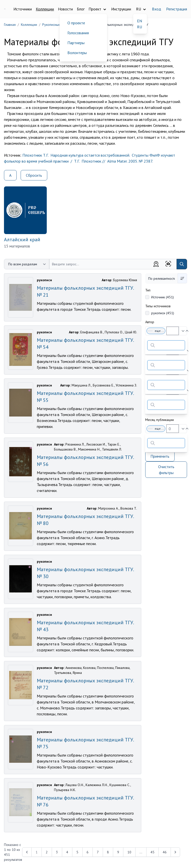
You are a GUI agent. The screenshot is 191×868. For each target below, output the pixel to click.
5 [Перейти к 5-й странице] (77, 852)
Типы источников (158, 306)
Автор (150, 322)
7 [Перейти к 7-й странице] (98, 852)
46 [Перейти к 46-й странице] (165, 852)
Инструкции (121, 9)
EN (140, 21)
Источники (23, 9)
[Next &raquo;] (175, 852)
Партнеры (76, 43)
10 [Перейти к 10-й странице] (129, 852)
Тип (148, 290)
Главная (10, 25)
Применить (160, 456)
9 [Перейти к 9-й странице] (118, 852)
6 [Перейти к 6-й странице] (88, 852)
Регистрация (177, 9)
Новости (65, 9)
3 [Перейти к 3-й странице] (57, 852)
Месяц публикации (160, 420)
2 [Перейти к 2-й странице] (47, 852)
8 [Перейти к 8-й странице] (108, 852)
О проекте (76, 23)
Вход (157, 9)
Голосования (78, 33)
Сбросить (34, 175)
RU (140, 27)
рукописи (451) (163, 313)
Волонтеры (77, 53)
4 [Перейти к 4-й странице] (67, 852)
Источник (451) (163, 297)
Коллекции (45, 9)
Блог (81, 9)
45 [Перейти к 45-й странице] (152, 852)
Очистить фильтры (166, 470)
